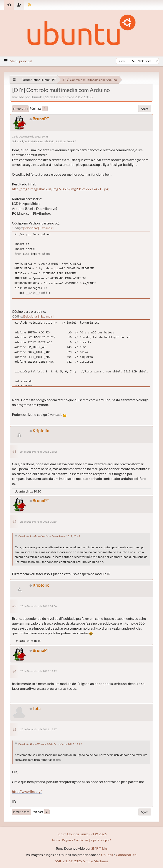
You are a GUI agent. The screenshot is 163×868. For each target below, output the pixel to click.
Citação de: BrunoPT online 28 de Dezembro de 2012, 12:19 (50, 744)
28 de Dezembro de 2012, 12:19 (38, 671)
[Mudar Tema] (29, 5)
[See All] (14, 80)
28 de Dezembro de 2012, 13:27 (38, 729)
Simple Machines (96, 861)
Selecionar (31, 228)
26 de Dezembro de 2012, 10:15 (38, 522)
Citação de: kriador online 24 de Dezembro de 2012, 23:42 (49, 536)
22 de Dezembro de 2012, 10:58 (30, 137)
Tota (37, 708)
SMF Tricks (99, 848)
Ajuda (56, 840)
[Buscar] (134, 61)
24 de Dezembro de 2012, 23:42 (38, 452)
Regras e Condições (75, 840)
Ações (145, 109)
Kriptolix (41, 431)
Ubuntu (107, 855)
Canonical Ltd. (126, 855)
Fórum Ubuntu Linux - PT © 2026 (82, 834)
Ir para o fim (20, 109)
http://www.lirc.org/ (27, 791)
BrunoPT (41, 119)
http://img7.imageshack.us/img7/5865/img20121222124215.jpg (60, 189)
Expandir (47, 228)
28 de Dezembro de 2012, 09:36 (38, 606)
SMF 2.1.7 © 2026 (68, 861)
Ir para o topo (21, 812)
